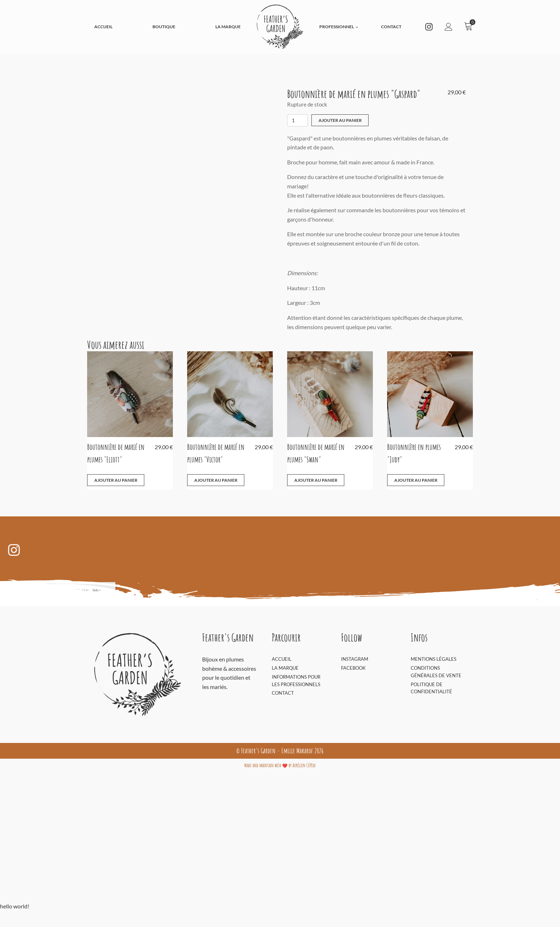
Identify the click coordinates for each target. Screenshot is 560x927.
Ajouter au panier (340, 120)
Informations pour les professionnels (296, 680)
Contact (391, 27)
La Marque (228, 27)
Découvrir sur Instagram (61, 590)
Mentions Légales (434, 659)
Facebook (353, 668)
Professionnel (337, 27)
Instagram (355, 659)
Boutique (164, 27)
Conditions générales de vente (436, 672)
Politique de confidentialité (431, 688)
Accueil (103, 27)
